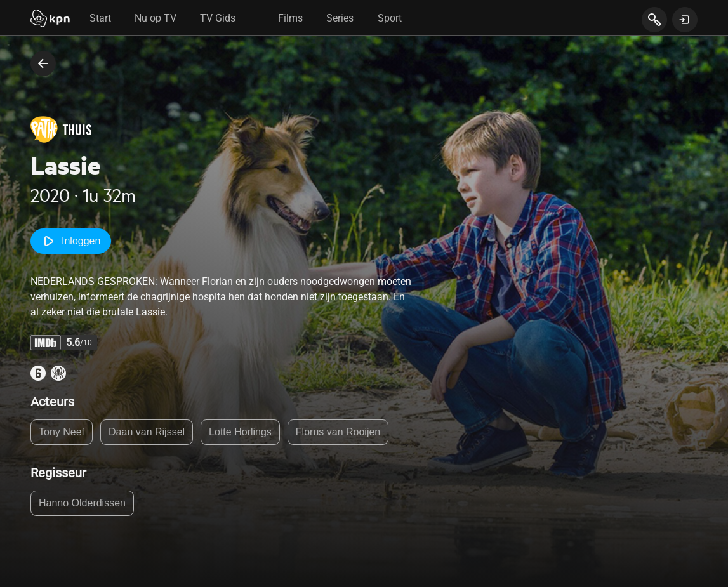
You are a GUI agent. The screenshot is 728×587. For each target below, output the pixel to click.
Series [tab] (340, 18)
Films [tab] (290, 18)
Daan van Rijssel (147, 432)
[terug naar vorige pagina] (43, 63)
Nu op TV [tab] (156, 18)
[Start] (50, 20)
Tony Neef (62, 432)
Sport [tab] (390, 18)
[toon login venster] (685, 20)
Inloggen (71, 241)
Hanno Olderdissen (82, 503)
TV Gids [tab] (218, 18)
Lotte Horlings (240, 432)
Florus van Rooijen (338, 432)
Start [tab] (100, 18)
